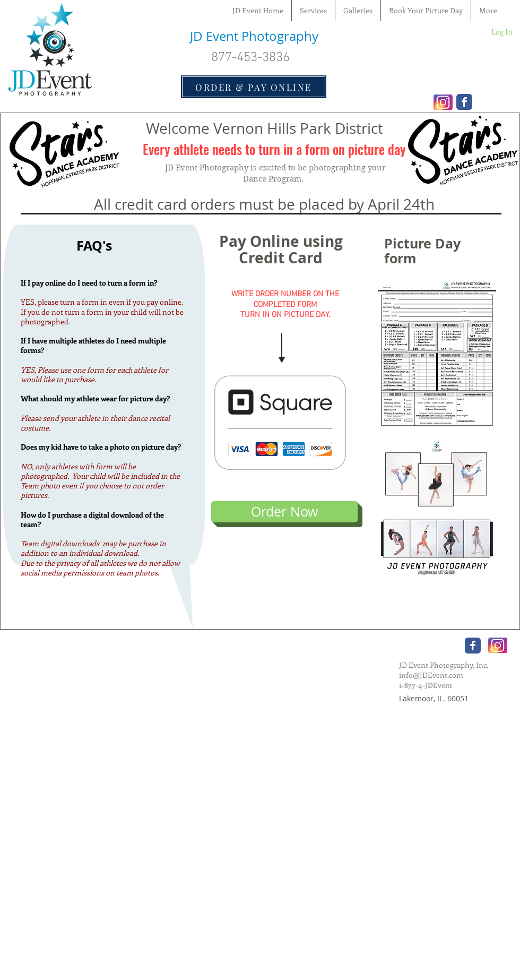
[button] (358, 11)
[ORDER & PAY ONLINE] (254, 87)
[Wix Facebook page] (464, 102)
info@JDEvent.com (431, 675)
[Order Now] (284, 512)
